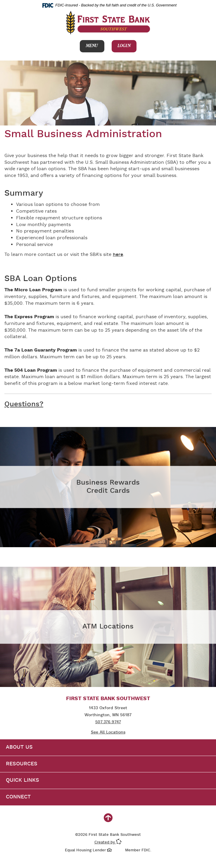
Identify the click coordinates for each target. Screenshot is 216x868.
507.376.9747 (108, 722)
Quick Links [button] (23, 780)
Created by (108, 843)
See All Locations (108, 732)
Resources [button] (22, 764)
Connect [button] (18, 797)
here (118, 255)
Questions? (24, 404)
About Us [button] (19, 747)
